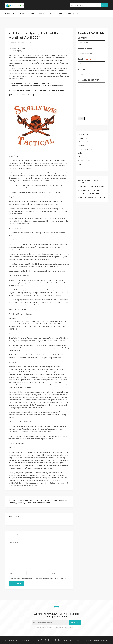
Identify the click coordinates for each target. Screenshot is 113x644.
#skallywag (12, 503)
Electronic (81, 146)
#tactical (49, 503)
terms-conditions (87, 640)
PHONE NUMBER (85, 48)
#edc (32, 500)
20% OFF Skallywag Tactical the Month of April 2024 (29, 83)
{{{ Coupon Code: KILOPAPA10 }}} (21, 95)
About (50, 14)
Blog (15, 14)
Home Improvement (85, 149)
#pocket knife (64, 500)
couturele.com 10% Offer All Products (91, 194)
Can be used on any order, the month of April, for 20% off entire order (36, 86)
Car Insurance (83, 135)
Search (104, 5)
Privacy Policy (98, 640)
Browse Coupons (27, 14)
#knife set (48, 500)
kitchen (80, 153)
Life (79, 157)
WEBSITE (82, 69)
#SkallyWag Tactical (24, 503)
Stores (41, 14)
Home (8, 14)
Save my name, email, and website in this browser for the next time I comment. (38, 578)
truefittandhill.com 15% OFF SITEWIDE (91, 198)
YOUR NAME (83, 38)
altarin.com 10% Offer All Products (90, 190)
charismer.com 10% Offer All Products (91, 186)
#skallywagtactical (38, 503)
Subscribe (75, 623)
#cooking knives (24, 500)
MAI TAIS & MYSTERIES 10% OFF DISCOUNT (90, 182)
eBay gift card (83, 142)
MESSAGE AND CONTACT (89, 80)
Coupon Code (83, 138)
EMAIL (85, 59)
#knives (55, 500)
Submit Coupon (72, 14)
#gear (37, 500)
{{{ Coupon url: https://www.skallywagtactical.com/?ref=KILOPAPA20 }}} (37, 90)
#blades (14, 500)
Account (59, 14)
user (30, 42)
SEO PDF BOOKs (84, 160)
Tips (79, 164)
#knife (42, 500)
